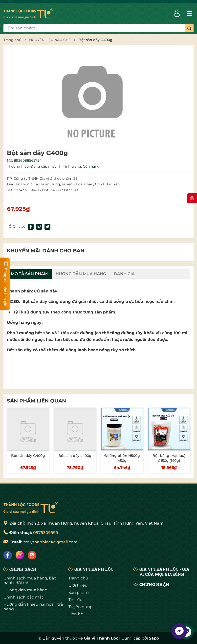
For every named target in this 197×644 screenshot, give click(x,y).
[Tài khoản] (177, 13)
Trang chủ (78, 578)
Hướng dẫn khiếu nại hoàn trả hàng (33, 607)
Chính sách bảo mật (23, 597)
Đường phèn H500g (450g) (122, 458)
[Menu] (190, 13)
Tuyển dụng (81, 607)
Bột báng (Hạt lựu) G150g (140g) (169, 458)
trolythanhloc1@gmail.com (51, 542)
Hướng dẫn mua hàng (25, 590)
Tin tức (75, 600)
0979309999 (46, 533)
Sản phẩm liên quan (36, 401)
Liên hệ (76, 614)
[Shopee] (32, 555)
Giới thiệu (78, 585)
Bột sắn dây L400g (75, 456)
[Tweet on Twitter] (47, 227)
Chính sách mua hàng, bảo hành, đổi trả (30, 580)
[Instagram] (20, 555)
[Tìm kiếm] (189, 28)
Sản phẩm (79, 592)
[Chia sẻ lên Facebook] (31, 227)
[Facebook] (8, 555)
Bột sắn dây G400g (28, 456)
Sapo (154, 638)
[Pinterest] (39, 227)
